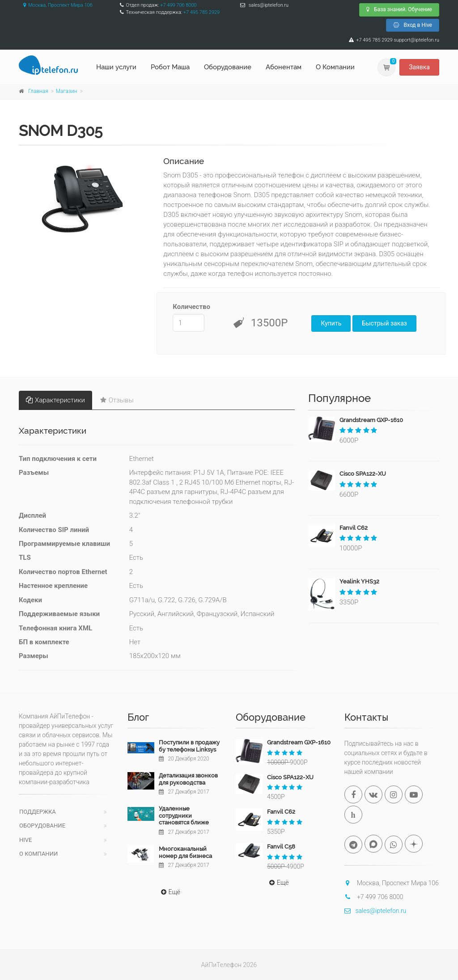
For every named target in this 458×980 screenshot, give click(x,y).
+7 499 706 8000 (178, 5)
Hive (25, 840)
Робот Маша (170, 67)
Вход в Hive (413, 25)
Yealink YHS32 (359, 581)
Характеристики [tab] (55, 400)
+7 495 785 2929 (201, 12)
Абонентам (284, 67)
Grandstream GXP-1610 (371, 420)
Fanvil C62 (354, 528)
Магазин (67, 91)
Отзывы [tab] (117, 400)
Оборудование (228, 67)
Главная (38, 91)
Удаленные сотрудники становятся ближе (184, 815)
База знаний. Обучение (399, 9)
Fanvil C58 (281, 847)
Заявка (419, 67)
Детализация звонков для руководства (188, 779)
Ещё (170, 892)
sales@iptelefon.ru (375, 911)
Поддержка (38, 812)
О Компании (335, 67)
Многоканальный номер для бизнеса (185, 852)
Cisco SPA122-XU (363, 474)
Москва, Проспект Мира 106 (56, 5)
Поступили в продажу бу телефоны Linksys (189, 746)
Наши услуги (116, 67)
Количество (189, 307)
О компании (38, 854)
